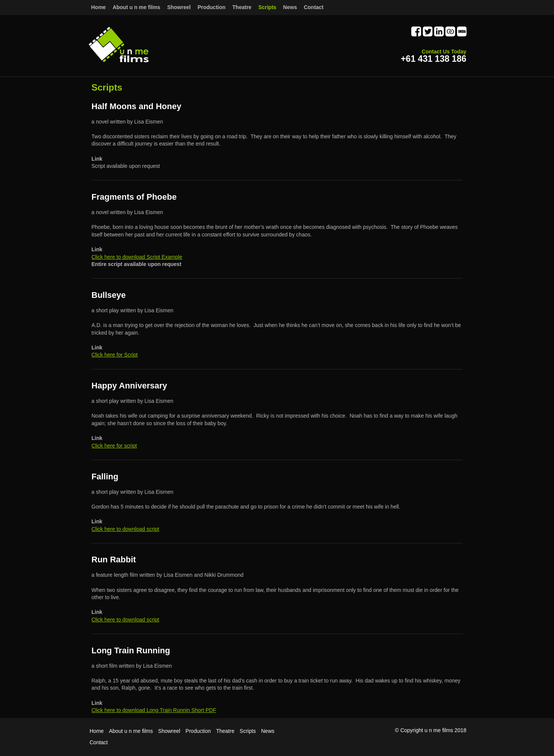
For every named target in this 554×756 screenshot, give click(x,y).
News (268, 731)
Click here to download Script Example (137, 257)
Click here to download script (126, 529)
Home (99, 7)
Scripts (248, 731)
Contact (314, 7)
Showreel (169, 731)
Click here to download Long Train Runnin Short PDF (154, 710)
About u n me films (131, 731)
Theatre (225, 731)
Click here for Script (115, 355)
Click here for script (114, 446)
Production (212, 7)
